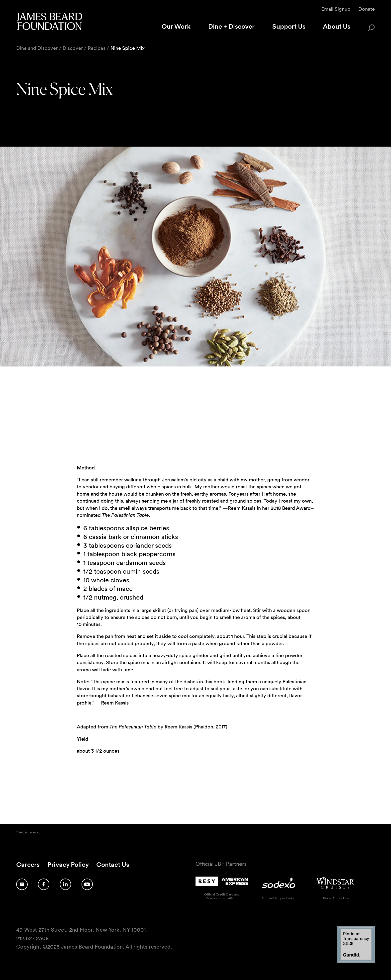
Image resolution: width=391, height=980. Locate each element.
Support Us (289, 26)
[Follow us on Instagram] (22, 884)
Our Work (176, 26)
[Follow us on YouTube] (87, 884)
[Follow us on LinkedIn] (66, 884)
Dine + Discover (231, 26)
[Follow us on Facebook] (44, 884)
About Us (337, 26)
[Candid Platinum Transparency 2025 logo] (356, 962)
